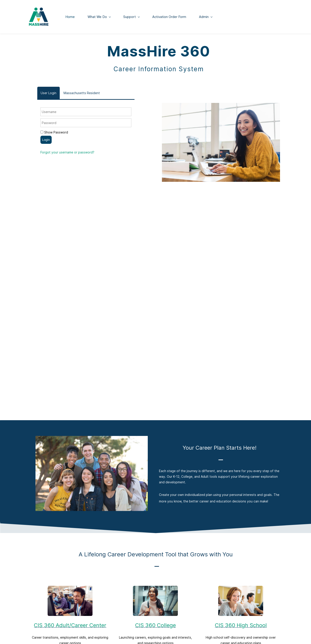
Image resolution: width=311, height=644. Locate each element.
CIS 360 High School (241, 627)
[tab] (49, 94)
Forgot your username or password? (67, 154)
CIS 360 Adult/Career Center (70, 627)
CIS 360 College (155, 627)
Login (46, 141)
